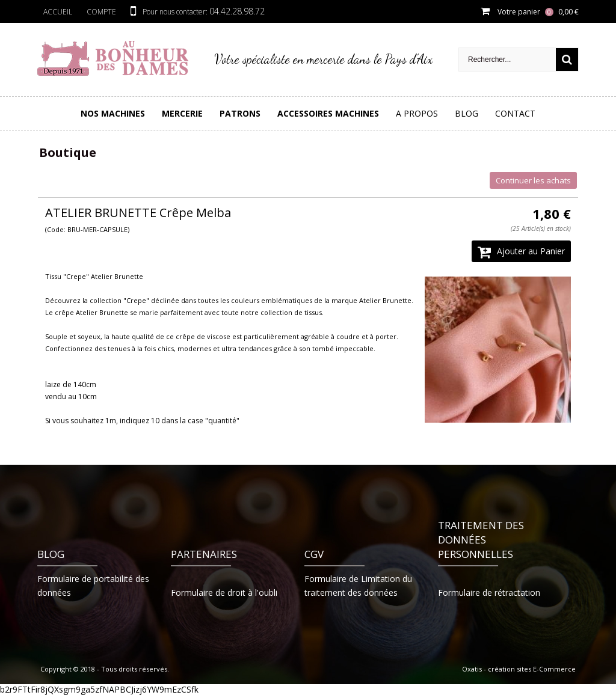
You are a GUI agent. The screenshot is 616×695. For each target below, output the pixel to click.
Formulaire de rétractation (489, 592)
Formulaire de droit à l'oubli (224, 592)
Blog (467, 113)
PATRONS (240, 113)
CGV (314, 554)
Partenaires (204, 554)
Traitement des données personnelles (481, 540)
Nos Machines (113, 113)
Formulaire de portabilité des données (93, 586)
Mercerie (182, 113)
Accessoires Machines (328, 113)
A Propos (417, 113)
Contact (515, 113)
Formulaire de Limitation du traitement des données (358, 586)
